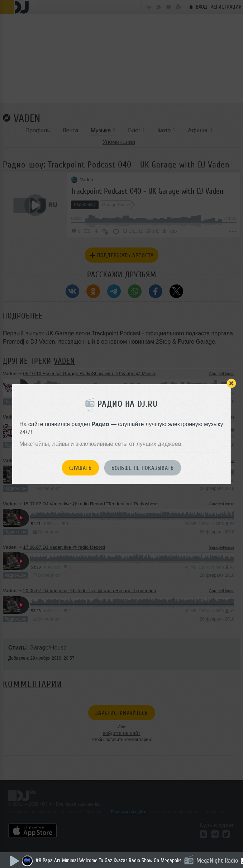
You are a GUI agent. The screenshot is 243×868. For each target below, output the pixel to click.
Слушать (80, 468)
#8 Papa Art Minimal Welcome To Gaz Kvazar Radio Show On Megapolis (108, 861)
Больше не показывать (143, 468)
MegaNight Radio (217, 860)
